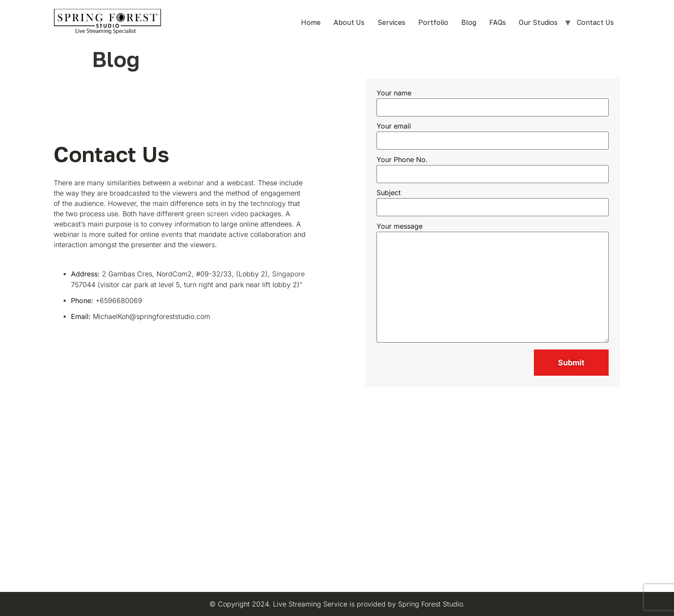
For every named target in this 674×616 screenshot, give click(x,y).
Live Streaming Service (310, 604)
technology (268, 203)
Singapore (288, 274)
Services (391, 22)
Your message (493, 283)
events (172, 234)
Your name (493, 101)
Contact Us (595, 22)
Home (311, 22)
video (239, 214)
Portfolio (433, 22)
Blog (469, 22)
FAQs (498, 22)
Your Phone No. (493, 167)
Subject (493, 200)
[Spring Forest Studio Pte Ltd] (337, 492)
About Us (349, 22)
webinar (191, 183)
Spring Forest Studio (430, 604)
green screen (207, 214)
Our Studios (538, 22)
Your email (493, 134)
